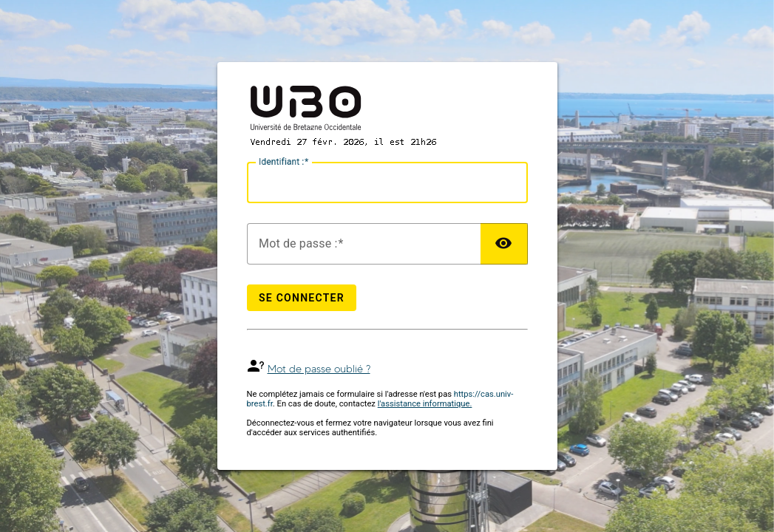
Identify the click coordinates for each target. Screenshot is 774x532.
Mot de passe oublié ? (319, 369)
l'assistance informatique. (425, 404)
